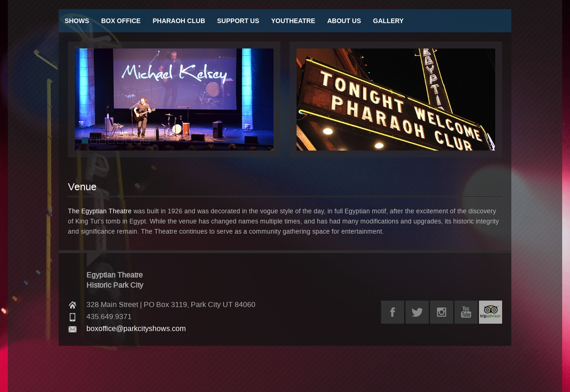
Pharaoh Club (179, 21)
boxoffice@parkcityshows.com (136, 329)
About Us (344, 21)
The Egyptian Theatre (100, 211)
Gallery (388, 21)
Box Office (121, 21)
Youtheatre (293, 21)
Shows (77, 21)
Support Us (238, 21)
